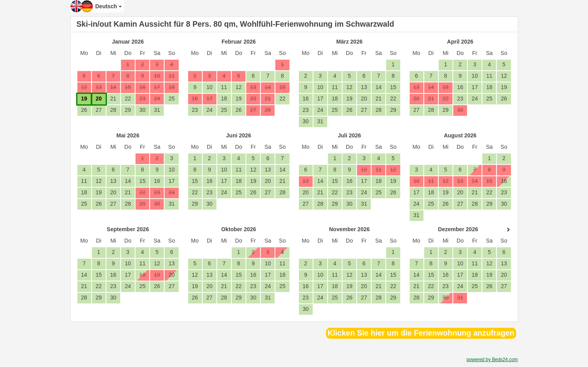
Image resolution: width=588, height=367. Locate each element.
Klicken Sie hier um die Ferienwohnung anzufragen (421, 333)
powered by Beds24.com (492, 360)
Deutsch (109, 6)
